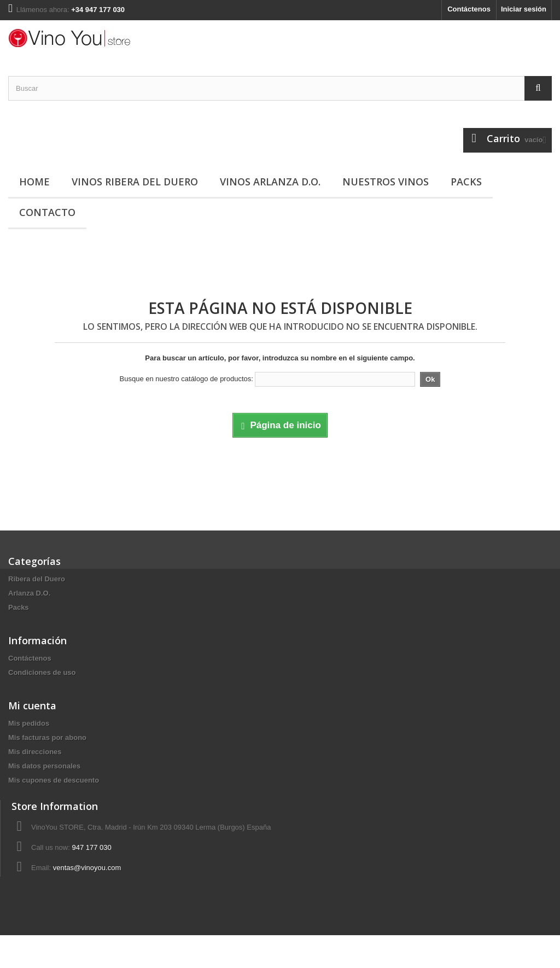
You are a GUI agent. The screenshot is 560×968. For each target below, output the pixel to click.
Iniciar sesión (524, 9)
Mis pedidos (29, 737)
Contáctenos (469, 9)
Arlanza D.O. (29, 593)
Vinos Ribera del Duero (135, 182)
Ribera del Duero (37, 579)
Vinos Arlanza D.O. (270, 182)
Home (34, 182)
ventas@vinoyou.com (87, 896)
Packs (466, 182)
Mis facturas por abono (47, 752)
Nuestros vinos (386, 182)
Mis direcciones (35, 766)
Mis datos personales (44, 780)
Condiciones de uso (42, 680)
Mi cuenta (32, 720)
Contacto (47, 212)
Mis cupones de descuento (54, 794)
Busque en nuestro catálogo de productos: (186, 379)
